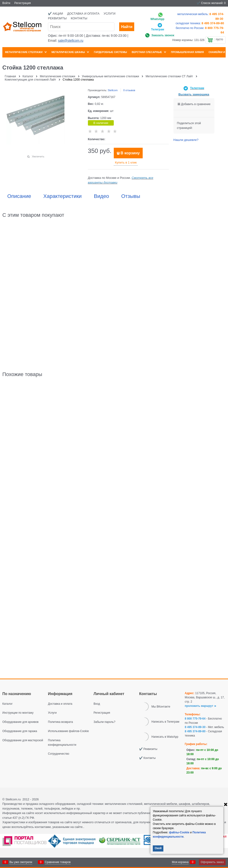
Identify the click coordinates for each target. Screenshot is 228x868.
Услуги (110, 14)
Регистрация (23, 3)
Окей (158, 848)
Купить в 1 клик (126, 162)
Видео (101, 196)
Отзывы (131, 196)
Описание (19, 196)
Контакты (79, 18)
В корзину (130, 153)
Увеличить (38, 156)
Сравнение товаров (58, 862)
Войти (6, 3)
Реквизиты (57, 18)
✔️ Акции (55, 14)
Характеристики (62, 196)
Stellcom (113, 90)
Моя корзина (180, 862)
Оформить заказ (212, 862)
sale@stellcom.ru (71, 41)
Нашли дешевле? (186, 140)
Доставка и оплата (83, 14)
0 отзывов (129, 90)
